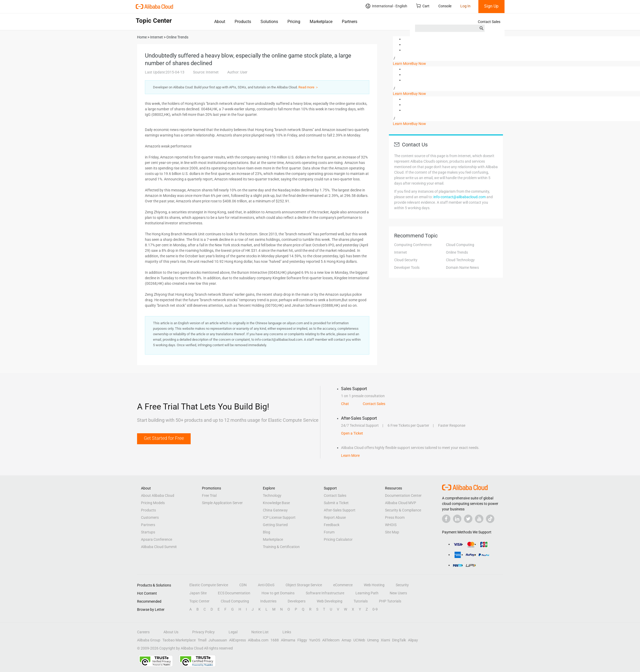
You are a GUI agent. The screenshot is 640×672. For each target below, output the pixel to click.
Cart (423, 6)
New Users (398, 593)
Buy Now (419, 64)
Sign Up (491, 6)
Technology (272, 496)
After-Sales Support (340, 510)
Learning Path (367, 593)
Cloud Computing (460, 245)
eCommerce (343, 585)
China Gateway (275, 510)
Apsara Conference (157, 539)
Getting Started (275, 525)
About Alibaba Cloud (158, 496)
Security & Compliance (403, 510)
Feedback (332, 525)
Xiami (385, 640)
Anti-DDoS (266, 585)
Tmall (202, 640)
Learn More (402, 64)
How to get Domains (278, 593)
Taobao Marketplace (179, 640)
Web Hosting (374, 585)
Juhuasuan (218, 640)
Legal (233, 632)
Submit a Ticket (336, 503)
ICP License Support (279, 517)
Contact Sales (489, 22)
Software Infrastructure (325, 593)
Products (243, 22)
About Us (171, 632)
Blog (267, 532)
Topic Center (199, 601)
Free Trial (209, 496)
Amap (346, 640)
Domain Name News (462, 267)
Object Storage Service (304, 585)
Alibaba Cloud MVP (401, 503)
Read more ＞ (308, 87)
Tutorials (361, 601)
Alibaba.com (258, 640)
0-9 (375, 609)
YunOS (315, 640)
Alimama (288, 640)
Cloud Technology (460, 260)
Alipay (413, 640)
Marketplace (321, 22)
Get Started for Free (164, 438)
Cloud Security (406, 260)
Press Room (395, 517)
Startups (148, 532)
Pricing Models (153, 503)
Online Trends (457, 252)
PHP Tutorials (390, 601)
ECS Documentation (234, 593)
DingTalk (399, 640)
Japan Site (198, 593)
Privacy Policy (203, 632)
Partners (350, 22)
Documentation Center (403, 496)
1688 (275, 640)
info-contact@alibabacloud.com (460, 197)
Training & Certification (281, 547)
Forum (329, 532)
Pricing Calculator (338, 539)
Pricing (294, 22)
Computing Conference (413, 245)
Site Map (392, 532)
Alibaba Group (149, 640)
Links (287, 632)
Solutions (269, 22)
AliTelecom (331, 640)
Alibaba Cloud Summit (159, 547)
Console (445, 6)
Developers (297, 601)
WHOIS (391, 525)
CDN (243, 585)
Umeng (373, 640)
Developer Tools (407, 267)
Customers (150, 517)
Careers (143, 632)
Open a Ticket (352, 433)
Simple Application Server (222, 503)
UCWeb (359, 640)
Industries (268, 601)
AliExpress (237, 640)
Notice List (260, 632)
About (220, 22)
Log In (465, 6)
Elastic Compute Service (209, 585)
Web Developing (330, 601)
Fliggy (302, 640)
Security (402, 585)
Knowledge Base (276, 503)
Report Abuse (335, 517)
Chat (345, 404)
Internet (401, 252)
